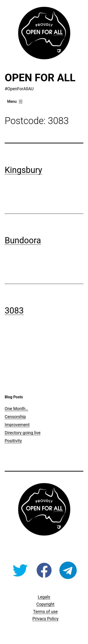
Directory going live (23, 433)
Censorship (15, 417)
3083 (14, 311)
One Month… (16, 409)
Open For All (40, 78)
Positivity (13, 441)
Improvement (17, 425)
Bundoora (23, 240)
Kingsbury (23, 170)
